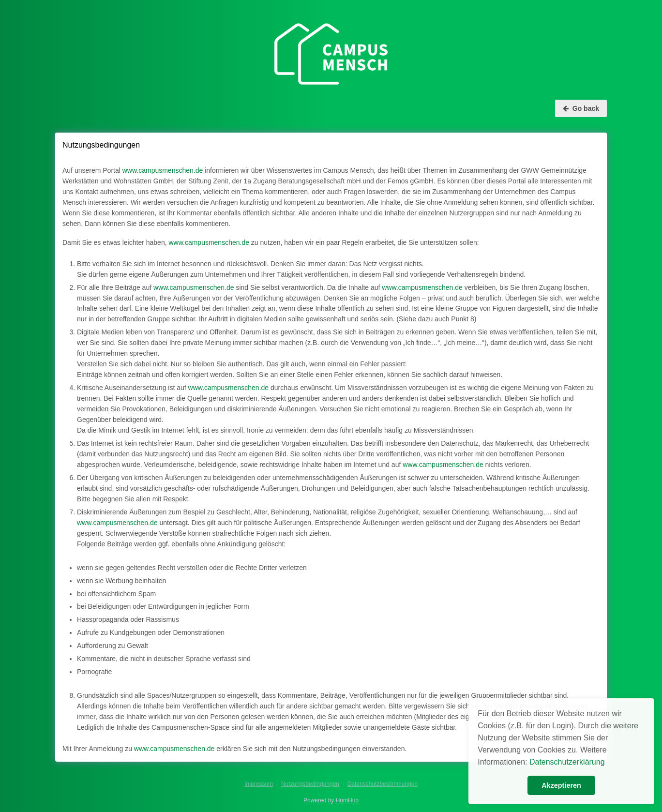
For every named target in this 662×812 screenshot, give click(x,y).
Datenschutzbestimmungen (383, 784)
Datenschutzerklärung (567, 762)
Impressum (259, 784)
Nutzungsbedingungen (310, 784)
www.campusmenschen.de (163, 170)
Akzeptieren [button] (561, 785)
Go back (581, 108)
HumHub (347, 800)
